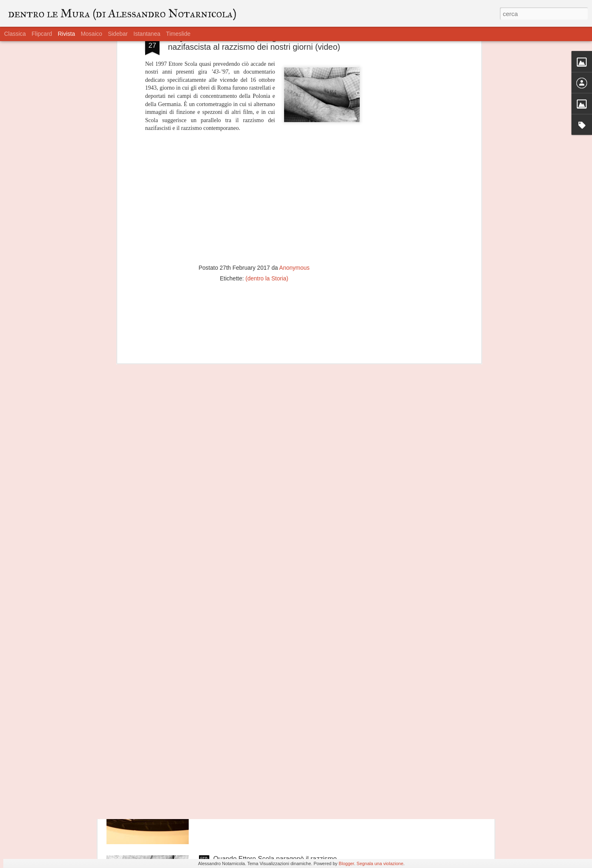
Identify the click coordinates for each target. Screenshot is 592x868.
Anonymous (294, 190)
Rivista (66, 34)
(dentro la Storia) (267, 201)
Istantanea (147, 34)
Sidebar (118, 34)
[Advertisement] (254, 254)
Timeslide (178, 34)
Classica (15, 34)
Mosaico (91, 34)
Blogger (346, 863)
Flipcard (42, 34)
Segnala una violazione (380, 863)
